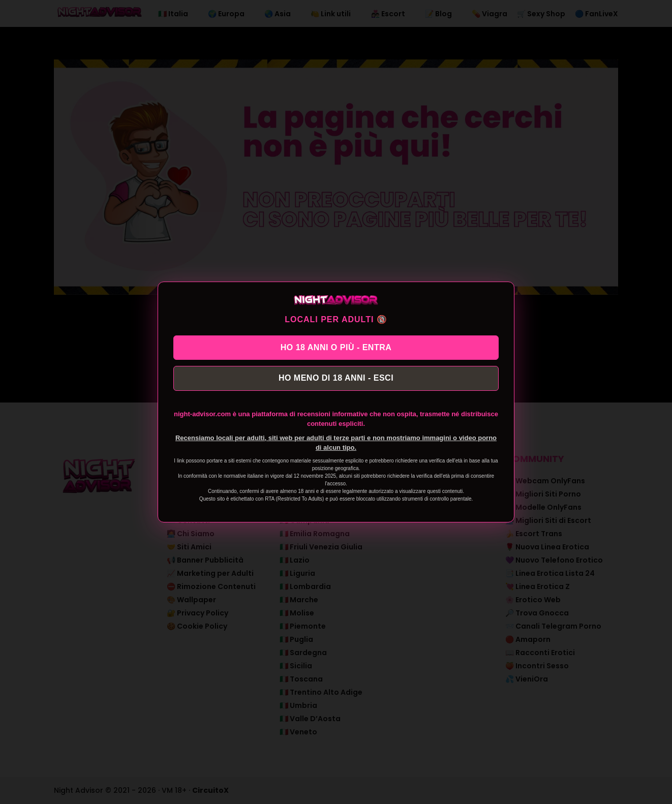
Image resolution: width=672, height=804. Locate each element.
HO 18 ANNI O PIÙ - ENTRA (336, 346)
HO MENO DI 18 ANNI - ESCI (336, 379)
